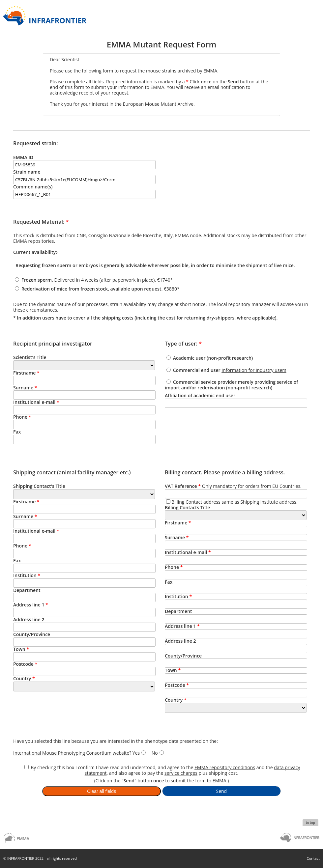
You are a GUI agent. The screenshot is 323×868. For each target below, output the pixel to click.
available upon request (136, 289)
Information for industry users (254, 370)
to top (310, 823)
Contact (313, 858)
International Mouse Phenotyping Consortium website (71, 753)
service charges (181, 773)
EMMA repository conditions (225, 767)
